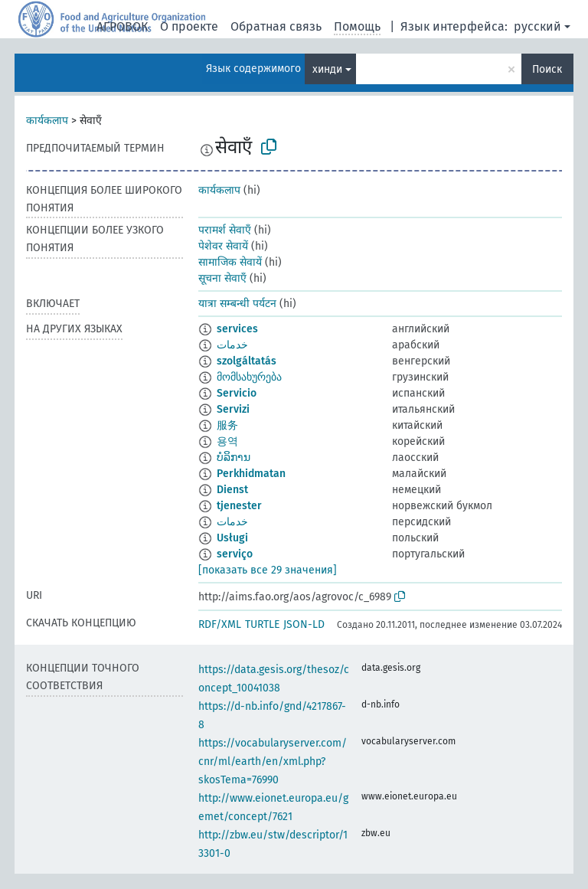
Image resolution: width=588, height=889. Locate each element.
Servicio (237, 393)
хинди (327, 69)
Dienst (232, 490)
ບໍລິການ (234, 458)
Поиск (547, 69)
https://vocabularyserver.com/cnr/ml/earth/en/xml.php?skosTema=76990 (273, 762)
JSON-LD (304, 624)
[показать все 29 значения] (268, 570)
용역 (227, 441)
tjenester (239, 506)
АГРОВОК (122, 26)
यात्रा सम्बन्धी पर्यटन (237, 304)
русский (537, 26)
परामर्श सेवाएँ (225, 230)
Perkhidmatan (251, 474)
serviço (235, 554)
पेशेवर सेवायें (223, 246)
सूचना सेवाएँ (222, 278)
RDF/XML (220, 624)
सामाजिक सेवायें (230, 262)
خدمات (232, 345)
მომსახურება (249, 377)
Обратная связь (276, 26)
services (237, 329)
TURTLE (262, 624)
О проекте (189, 26)
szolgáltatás (247, 361)
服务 (227, 425)
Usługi (232, 538)
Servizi (233, 409)
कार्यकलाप (47, 121)
